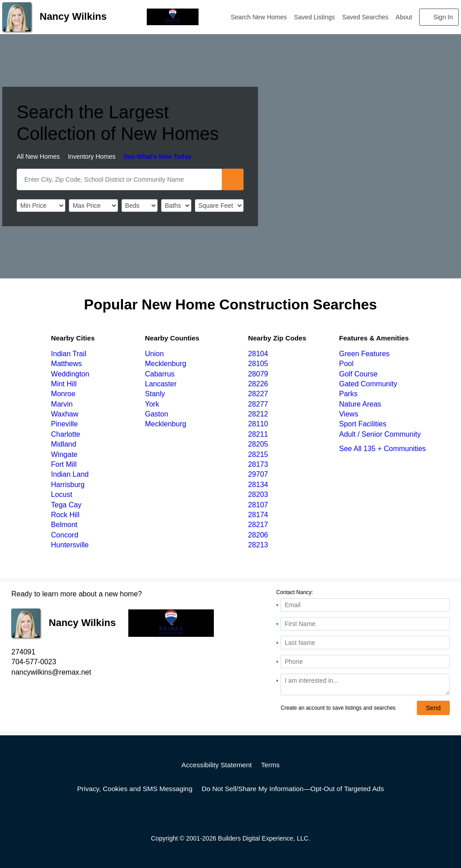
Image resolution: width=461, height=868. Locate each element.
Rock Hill (65, 515)
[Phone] (365, 662)
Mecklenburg (166, 364)
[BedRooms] (140, 206)
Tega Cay (66, 505)
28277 (258, 404)
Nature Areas (360, 404)
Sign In (443, 17)
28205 (258, 444)
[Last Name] (365, 643)
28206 (258, 535)
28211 (258, 434)
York (152, 404)
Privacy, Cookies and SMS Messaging (135, 789)
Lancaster (161, 384)
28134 (258, 485)
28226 (258, 384)
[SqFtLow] (219, 206)
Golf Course (358, 374)
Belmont (64, 525)
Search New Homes (259, 17)
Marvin (62, 404)
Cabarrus (160, 374)
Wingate (64, 454)
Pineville (64, 424)
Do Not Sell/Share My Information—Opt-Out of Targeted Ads (293, 789)
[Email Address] (365, 605)
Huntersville (70, 545)
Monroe (63, 394)
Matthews (66, 364)
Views (348, 414)
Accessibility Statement (217, 765)
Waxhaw (65, 414)
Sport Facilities (363, 424)
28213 (258, 545)
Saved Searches (365, 17)
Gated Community (368, 384)
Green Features (364, 354)
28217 (258, 525)
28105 (258, 364)
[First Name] (365, 624)
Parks (348, 394)
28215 (258, 454)
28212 (258, 414)
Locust (61, 494)
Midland (63, 444)
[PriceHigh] (93, 206)
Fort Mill (64, 464)
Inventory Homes (92, 157)
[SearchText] (119, 179)
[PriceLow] (41, 206)
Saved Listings (314, 17)
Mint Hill (64, 384)
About (404, 17)
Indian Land (70, 474)
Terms (270, 765)
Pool (346, 364)
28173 (258, 464)
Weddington (70, 374)
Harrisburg (68, 485)
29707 (258, 474)
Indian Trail (68, 354)
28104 (258, 354)
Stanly (155, 394)
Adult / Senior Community (380, 434)
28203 (258, 494)
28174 (258, 515)
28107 (258, 505)
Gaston (157, 414)
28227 (258, 394)
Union (154, 354)
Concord (64, 535)
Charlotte (66, 434)
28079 (258, 374)
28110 (258, 424)
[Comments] (365, 685)
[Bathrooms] (176, 206)
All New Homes (38, 157)
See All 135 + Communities (382, 449)
